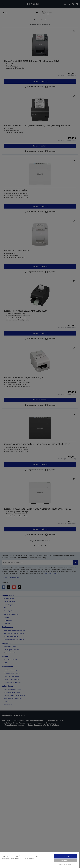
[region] (39, 860)
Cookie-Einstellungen (65, 865)
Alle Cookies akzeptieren (65, 856)
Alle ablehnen (65, 860)
